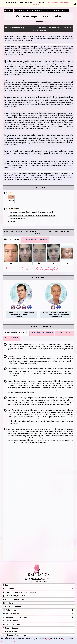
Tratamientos (9, 610)
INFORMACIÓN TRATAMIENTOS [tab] (16, 332)
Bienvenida (8, 589)
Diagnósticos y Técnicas (23, 10)
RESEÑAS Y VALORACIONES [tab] (42, 332)
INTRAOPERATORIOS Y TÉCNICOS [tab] (35, 239)
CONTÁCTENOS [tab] (11, 337)
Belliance (8, 10)
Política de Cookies (54, 640)
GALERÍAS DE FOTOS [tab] (64, 332)
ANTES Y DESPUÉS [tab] (12, 239)
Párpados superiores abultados (56, 10)
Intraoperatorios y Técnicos (15, 617)
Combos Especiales (56, 3)
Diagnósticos (39, 10)
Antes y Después (11, 614)
